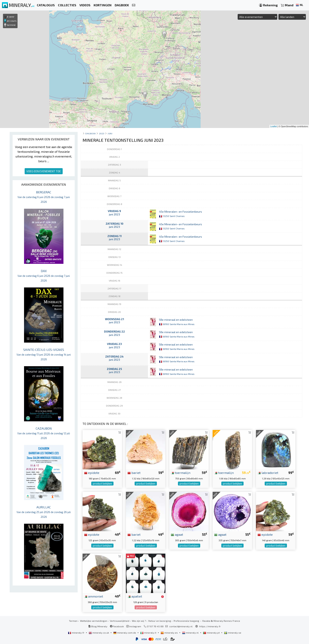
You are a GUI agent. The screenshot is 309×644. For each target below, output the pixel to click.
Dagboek (91, 133)
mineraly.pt (212, 633)
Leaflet (274, 126)
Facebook (117, 626)
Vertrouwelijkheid (120, 621)
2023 (102, 133)
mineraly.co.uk (99, 633)
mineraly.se (233, 633)
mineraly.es (169, 633)
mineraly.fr (76, 633)
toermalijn (181, 473)
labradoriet (268, 473)
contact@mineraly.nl (181, 626)
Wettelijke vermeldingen (94, 621)
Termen (73, 621)
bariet (134, 473)
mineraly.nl (191, 633)
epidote (92, 473)
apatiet (135, 596)
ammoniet (94, 596)
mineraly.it (149, 633)
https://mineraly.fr (210, 626)
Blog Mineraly (98, 626)
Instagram (134, 626)
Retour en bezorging (160, 621)
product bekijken (102, 484)
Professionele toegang (187, 621)
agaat (177, 534)
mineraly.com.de (125, 633)
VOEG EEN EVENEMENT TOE (44, 171)
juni (110, 133)
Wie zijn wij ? (139, 621)
